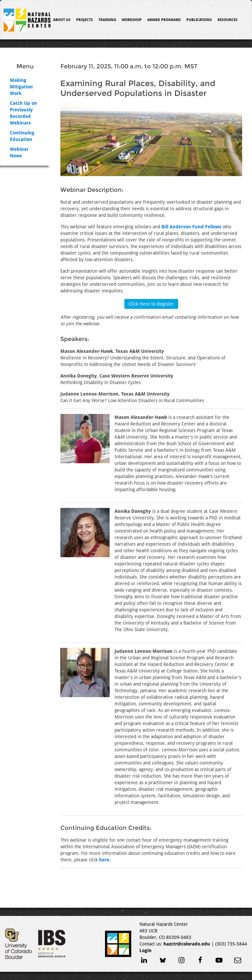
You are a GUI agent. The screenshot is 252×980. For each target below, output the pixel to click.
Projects (84, 20)
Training (107, 20)
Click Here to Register (151, 304)
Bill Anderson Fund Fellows (191, 227)
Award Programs (164, 20)
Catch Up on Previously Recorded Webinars (23, 113)
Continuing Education (22, 136)
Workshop (132, 20)
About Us (62, 20)
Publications (199, 20)
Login (146, 950)
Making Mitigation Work (21, 87)
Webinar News (19, 152)
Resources (228, 20)
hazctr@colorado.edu (187, 944)
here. (105, 860)
